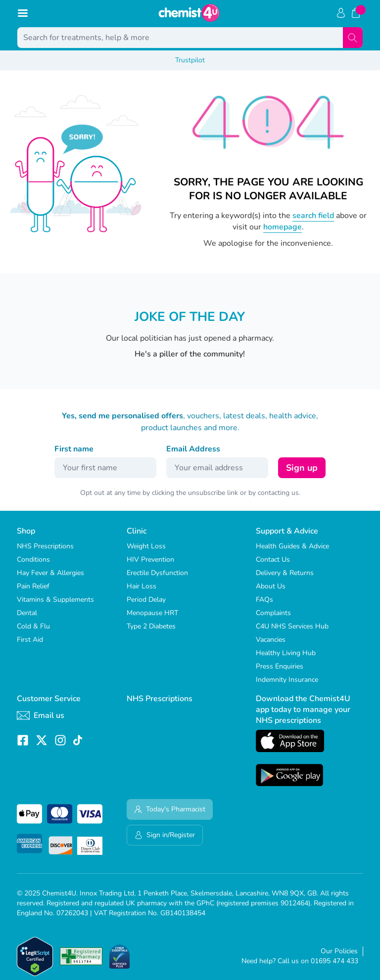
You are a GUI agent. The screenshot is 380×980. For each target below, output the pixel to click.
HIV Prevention (150, 559)
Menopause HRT (152, 613)
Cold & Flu (33, 626)
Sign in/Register (165, 835)
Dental (27, 613)
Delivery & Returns (285, 573)
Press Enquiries (280, 666)
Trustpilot (190, 60)
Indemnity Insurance (287, 680)
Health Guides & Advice (292, 546)
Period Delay (146, 600)
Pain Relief (33, 586)
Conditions (33, 559)
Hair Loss (142, 586)
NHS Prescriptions (45, 546)
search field (313, 216)
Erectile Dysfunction (157, 573)
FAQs (264, 600)
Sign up (302, 468)
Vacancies (271, 640)
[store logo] (189, 13)
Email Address (193, 449)
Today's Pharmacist (170, 809)
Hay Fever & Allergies (50, 573)
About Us (271, 586)
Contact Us (273, 559)
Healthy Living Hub (286, 653)
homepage (283, 227)
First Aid (30, 640)
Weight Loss (146, 546)
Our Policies (339, 951)
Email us (41, 715)
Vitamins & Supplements (55, 600)
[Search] (353, 38)
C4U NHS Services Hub (292, 626)
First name (74, 449)
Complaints (273, 613)
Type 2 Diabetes (151, 626)
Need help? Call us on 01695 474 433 (300, 961)
